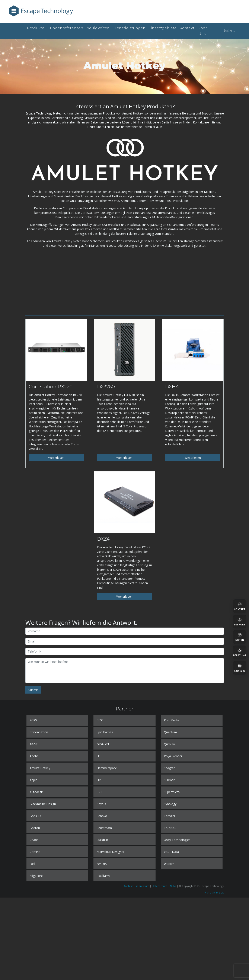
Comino (35, 852)
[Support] (240, 622)
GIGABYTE (104, 744)
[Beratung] (240, 652)
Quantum (170, 732)
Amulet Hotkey (40, 768)
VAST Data (171, 852)
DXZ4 (103, 539)
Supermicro (172, 792)
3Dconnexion (39, 732)
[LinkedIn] (240, 668)
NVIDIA (102, 864)
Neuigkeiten (98, 28)
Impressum (142, 886)
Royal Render (173, 756)
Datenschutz (159, 886)
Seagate (170, 768)
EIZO (100, 720)
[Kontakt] (240, 606)
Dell (32, 864)
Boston (35, 828)
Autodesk (36, 792)
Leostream (104, 828)
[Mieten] (240, 637)
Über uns (202, 31)
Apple (33, 780)
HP (99, 780)
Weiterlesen (56, 458)
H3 (99, 756)
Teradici (169, 816)
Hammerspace (107, 768)
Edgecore (36, 876)
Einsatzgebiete (163, 28)
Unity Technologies (177, 840)
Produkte (36, 28)
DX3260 (106, 387)
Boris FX (35, 816)
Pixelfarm (103, 876)
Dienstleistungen (129, 28)
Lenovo (102, 816)
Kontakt (187, 28)
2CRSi (34, 720)
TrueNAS (170, 828)
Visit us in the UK (214, 893)
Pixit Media (171, 720)
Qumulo (169, 744)
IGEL (100, 792)
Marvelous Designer (111, 852)
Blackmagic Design (43, 804)
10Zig (33, 744)
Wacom (169, 864)
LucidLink (103, 840)
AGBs (173, 886)
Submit (33, 690)
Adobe (34, 756)
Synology (170, 804)
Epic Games (105, 732)
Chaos (34, 840)
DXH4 (172, 387)
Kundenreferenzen (65, 28)
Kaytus (101, 804)
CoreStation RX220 (51, 387)
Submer (169, 780)
